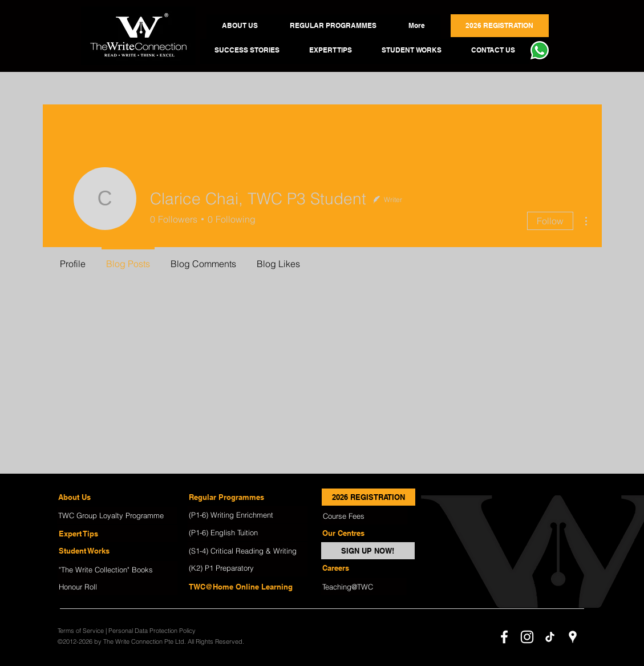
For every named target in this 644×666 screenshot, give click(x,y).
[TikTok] (550, 637)
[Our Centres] (364, 533)
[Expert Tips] (118, 534)
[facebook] (504, 637)
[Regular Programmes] (248, 497)
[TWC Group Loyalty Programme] (117, 515)
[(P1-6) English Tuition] (248, 532)
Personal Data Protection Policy (152, 631)
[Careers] (364, 568)
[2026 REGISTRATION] (368, 497)
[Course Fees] (364, 516)
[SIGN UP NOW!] (368, 551)
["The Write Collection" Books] (118, 570)
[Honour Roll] (118, 587)
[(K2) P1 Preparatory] (248, 568)
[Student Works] (118, 551)
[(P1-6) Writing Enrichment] (248, 515)
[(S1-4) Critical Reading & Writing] (248, 551)
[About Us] (117, 497)
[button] (240, 26)
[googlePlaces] (573, 637)
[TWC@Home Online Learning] (248, 587)
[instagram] (527, 637)
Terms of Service (81, 631)
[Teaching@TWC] (364, 587)
